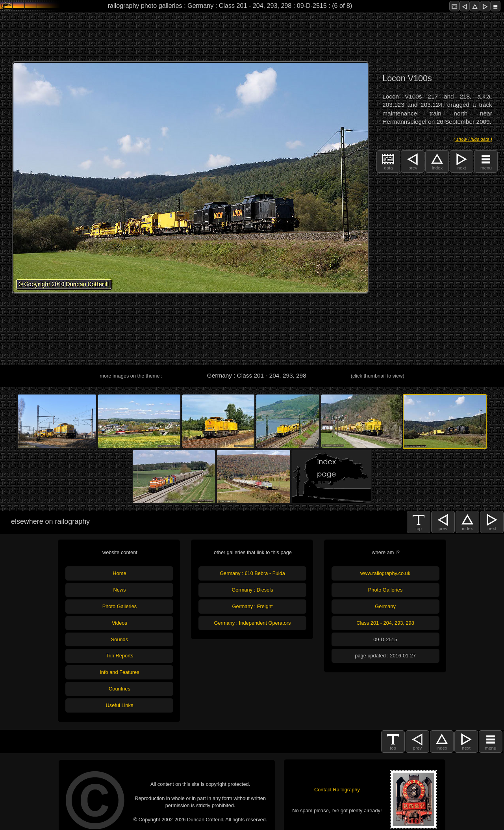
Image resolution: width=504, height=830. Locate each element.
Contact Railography (337, 790)
